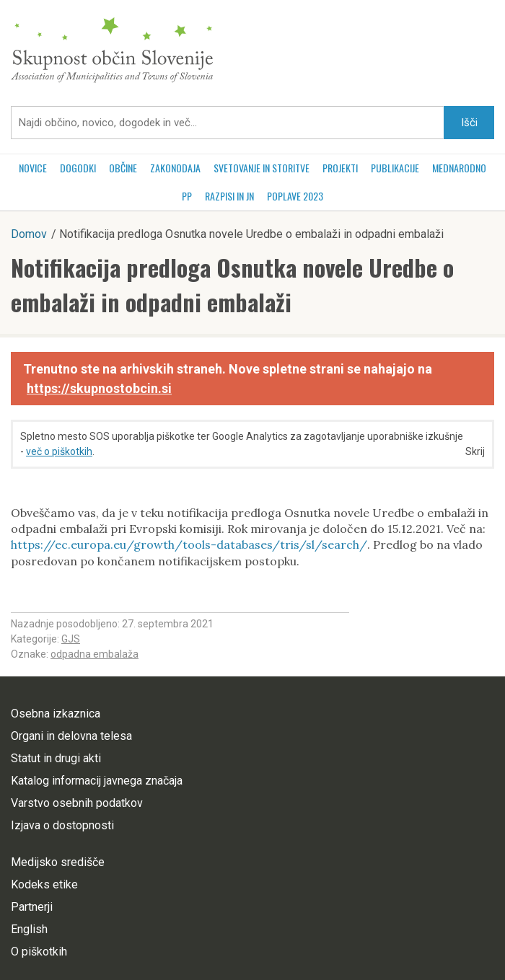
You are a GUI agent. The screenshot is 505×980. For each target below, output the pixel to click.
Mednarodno (459, 168)
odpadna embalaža (95, 654)
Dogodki (78, 168)
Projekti (340, 168)
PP (187, 196)
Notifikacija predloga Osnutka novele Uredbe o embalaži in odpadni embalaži (232, 284)
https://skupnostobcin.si (99, 388)
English (29, 929)
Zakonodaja (175, 168)
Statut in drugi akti (56, 758)
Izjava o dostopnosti (62, 825)
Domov (29, 234)
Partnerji (32, 907)
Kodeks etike (44, 884)
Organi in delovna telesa (71, 736)
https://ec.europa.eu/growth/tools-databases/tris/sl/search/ (189, 544)
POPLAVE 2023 (295, 196)
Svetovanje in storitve (262, 168)
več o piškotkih (59, 451)
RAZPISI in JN (229, 196)
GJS (71, 639)
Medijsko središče (58, 862)
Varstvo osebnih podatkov (77, 803)
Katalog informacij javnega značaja (97, 781)
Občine (123, 168)
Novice (33, 168)
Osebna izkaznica (56, 714)
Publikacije (395, 168)
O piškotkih (39, 952)
